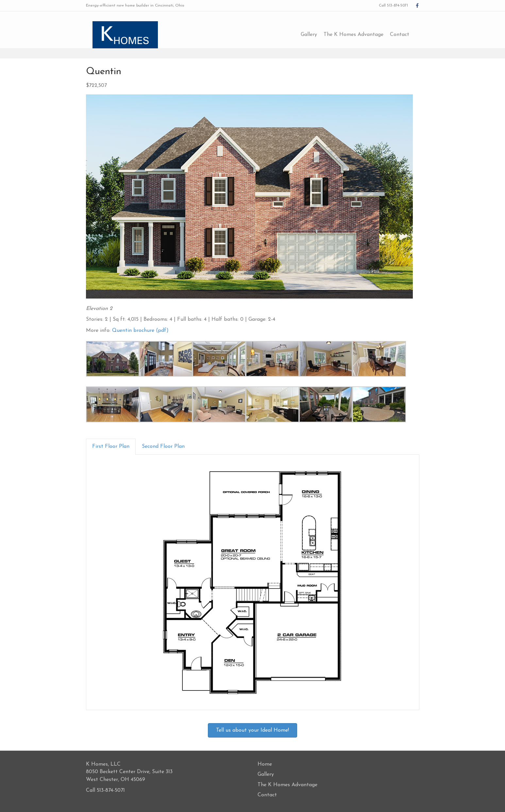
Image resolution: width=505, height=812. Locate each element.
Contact (406, 35)
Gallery (316, 35)
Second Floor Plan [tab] (163, 447)
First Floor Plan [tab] (111, 447)
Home (265, 764)
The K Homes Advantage (360, 35)
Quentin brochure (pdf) (140, 331)
